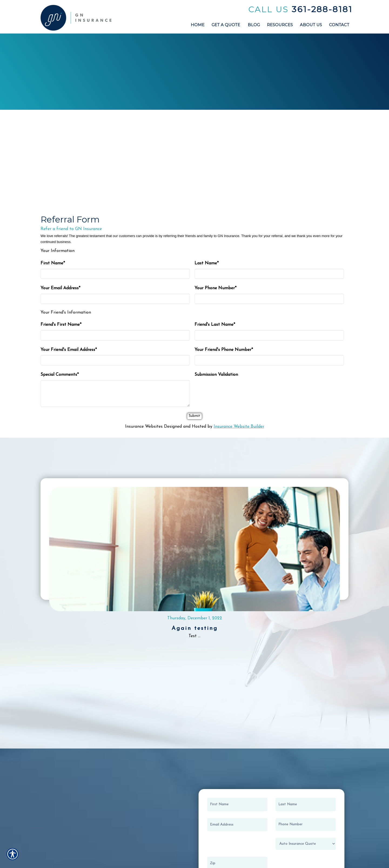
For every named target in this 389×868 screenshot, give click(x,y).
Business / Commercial (194, 65)
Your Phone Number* (215, 288)
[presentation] (236, 391)
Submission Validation (216, 375)
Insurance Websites (144, 427)
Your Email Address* (60, 288)
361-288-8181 (322, 9)
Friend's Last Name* (215, 325)
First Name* (53, 263)
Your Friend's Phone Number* (224, 350)
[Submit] (194, 416)
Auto (68, 64)
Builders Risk (258, 59)
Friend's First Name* (61, 325)
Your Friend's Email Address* (69, 350)
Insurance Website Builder (239, 427)
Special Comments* (60, 375)
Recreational (321, 60)
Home (131, 63)
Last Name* (207, 263)
